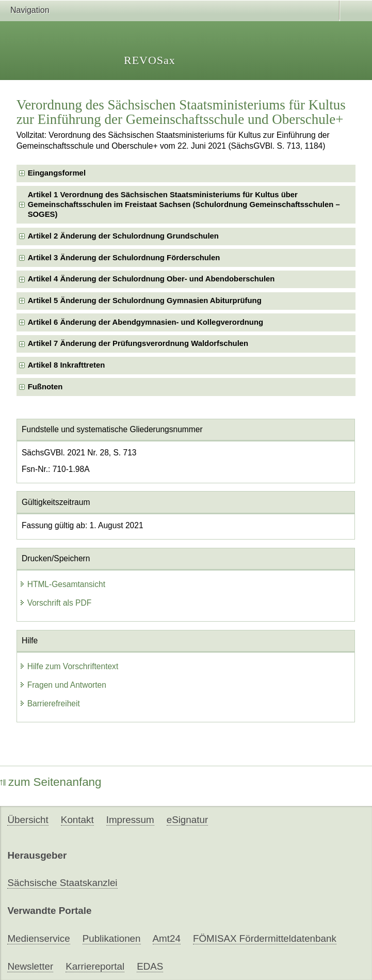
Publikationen (112, 938)
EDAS (150, 966)
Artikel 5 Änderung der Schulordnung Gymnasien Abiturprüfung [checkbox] (145, 301)
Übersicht (28, 820)
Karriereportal (95, 966)
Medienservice (38, 938)
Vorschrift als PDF (55, 603)
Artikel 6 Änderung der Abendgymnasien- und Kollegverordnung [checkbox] (145, 322)
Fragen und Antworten (63, 685)
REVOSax (150, 60)
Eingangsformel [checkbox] (57, 173)
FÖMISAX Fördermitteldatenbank (265, 938)
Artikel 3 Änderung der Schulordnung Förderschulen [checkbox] (124, 258)
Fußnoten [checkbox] (45, 387)
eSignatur (187, 820)
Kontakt (77, 820)
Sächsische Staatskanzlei (62, 883)
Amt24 (167, 938)
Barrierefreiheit (50, 704)
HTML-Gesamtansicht (62, 584)
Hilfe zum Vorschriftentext (69, 666)
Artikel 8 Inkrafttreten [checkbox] (67, 365)
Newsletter (30, 966)
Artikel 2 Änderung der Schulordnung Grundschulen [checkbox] (123, 236)
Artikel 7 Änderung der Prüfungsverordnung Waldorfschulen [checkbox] (138, 343)
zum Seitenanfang (51, 782)
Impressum (130, 820)
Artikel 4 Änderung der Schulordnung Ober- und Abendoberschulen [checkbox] (151, 279)
